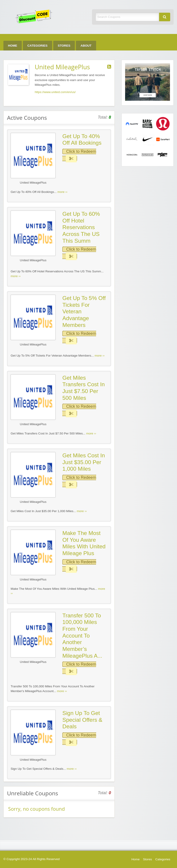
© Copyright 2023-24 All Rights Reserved (32, 859)
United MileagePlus (33, 183)
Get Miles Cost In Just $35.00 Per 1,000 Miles (84, 462)
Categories (38, 46)
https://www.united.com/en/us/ (55, 92)
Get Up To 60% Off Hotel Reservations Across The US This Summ (81, 227)
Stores (64, 46)
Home (13, 46)
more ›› (63, 192)
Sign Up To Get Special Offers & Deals (82, 720)
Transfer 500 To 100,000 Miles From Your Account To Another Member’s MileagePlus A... (82, 636)
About (86, 46)
